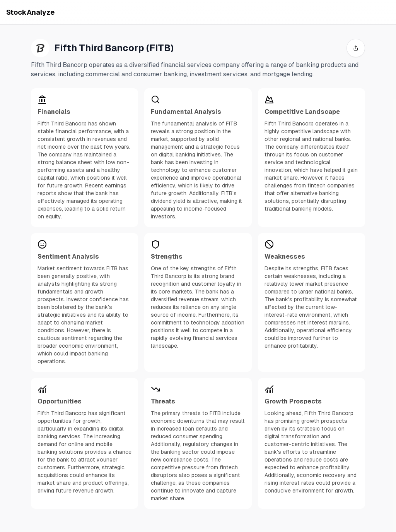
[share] (356, 48)
